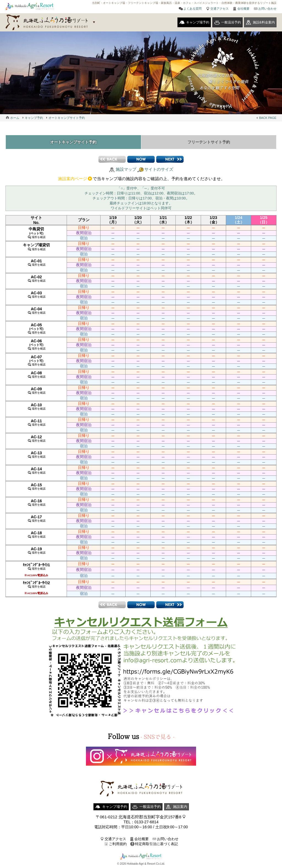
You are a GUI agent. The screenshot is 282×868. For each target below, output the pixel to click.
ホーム (15, 118)
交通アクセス (219, 9)
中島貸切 (36, 233)
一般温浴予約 (231, 22)
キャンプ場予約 (198, 22)
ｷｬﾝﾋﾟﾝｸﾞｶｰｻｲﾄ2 (36, 588)
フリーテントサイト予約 (209, 142)
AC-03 (36, 294)
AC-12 (36, 438)
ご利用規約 (118, 844)
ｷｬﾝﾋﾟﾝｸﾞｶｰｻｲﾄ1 (36, 570)
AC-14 (36, 470)
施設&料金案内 (264, 22)
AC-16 (36, 502)
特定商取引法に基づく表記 (156, 844)
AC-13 (36, 454)
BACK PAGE (268, 118)
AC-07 (36, 360)
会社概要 (243, 9)
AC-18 (36, 534)
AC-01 (36, 262)
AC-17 (36, 518)
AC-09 (36, 390)
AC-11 (36, 422)
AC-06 (36, 344)
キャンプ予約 (34, 118)
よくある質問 (192, 9)
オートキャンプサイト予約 (67, 118)
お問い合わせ (267, 9)
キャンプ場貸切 (36, 247)
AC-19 (36, 550)
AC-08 (36, 374)
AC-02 (36, 278)
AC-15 (36, 486)
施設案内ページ (73, 179)
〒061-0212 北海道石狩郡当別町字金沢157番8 (139, 817)
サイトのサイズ (159, 169)
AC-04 (36, 310)
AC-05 (36, 328)
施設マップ (126, 169)
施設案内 (180, 807)
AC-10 (36, 406)
